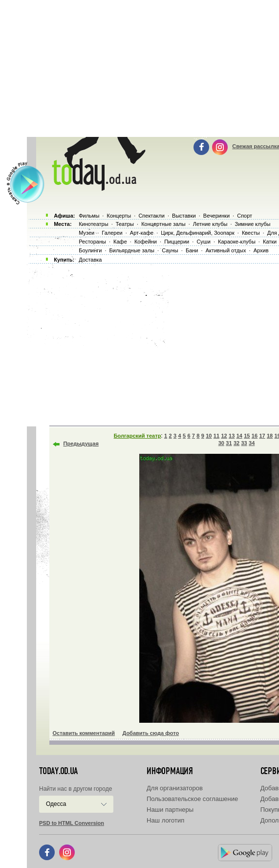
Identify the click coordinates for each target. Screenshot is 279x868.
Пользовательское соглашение (192, 799)
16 (255, 436)
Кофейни (146, 242)
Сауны (170, 250)
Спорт (245, 216)
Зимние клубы (253, 224)
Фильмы (89, 216)
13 (232, 436)
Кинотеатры (93, 224)
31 (229, 443)
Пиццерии (177, 242)
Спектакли (151, 216)
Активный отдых (226, 250)
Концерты (119, 216)
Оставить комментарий (84, 733)
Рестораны (92, 242)
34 (252, 443)
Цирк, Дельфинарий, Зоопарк (197, 233)
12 (224, 436)
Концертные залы (163, 224)
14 (239, 436)
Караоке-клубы (237, 242)
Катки (270, 242)
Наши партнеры (170, 810)
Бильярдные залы (132, 250)
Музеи (86, 233)
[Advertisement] (151, 342)
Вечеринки (216, 216)
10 (209, 436)
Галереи (112, 233)
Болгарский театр (138, 436)
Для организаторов (175, 788)
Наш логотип (165, 820)
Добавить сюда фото (150, 733)
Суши (203, 242)
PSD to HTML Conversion (72, 823)
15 (247, 436)
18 (270, 436)
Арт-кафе (142, 233)
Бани (192, 250)
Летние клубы (210, 224)
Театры (125, 224)
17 (262, 436)
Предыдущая (81, 444)
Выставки (184, 216)
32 (236, 443)
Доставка (90, 260)
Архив (261, 250)
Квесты (251, 233)
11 (216, 436)
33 (244, 443)
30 (221, 443)
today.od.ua (58, 771)
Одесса (56, 804)
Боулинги (90, 250)
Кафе (120, 242)
